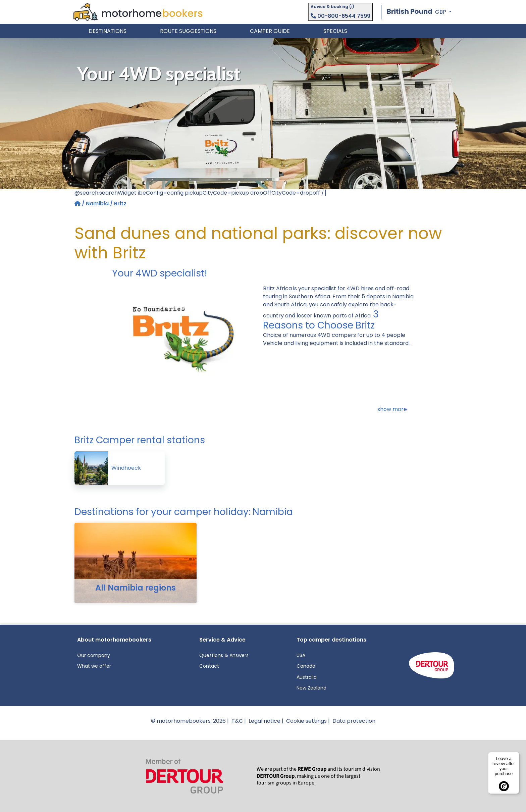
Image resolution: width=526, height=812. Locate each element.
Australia (307, 677)
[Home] (78, 204)
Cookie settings (306, 721)
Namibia (97, 204)
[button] (419, 12)
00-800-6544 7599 (340, 16)
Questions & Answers (224, 655)
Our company (94, 655)
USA (301, 655)
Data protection (354, 721)
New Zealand (311, 688)
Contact (209, 666)
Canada (306, 666)
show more (392, 409)
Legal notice (265, 721)
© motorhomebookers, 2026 (188, 721)
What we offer (94, 666)
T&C (237, 721)
